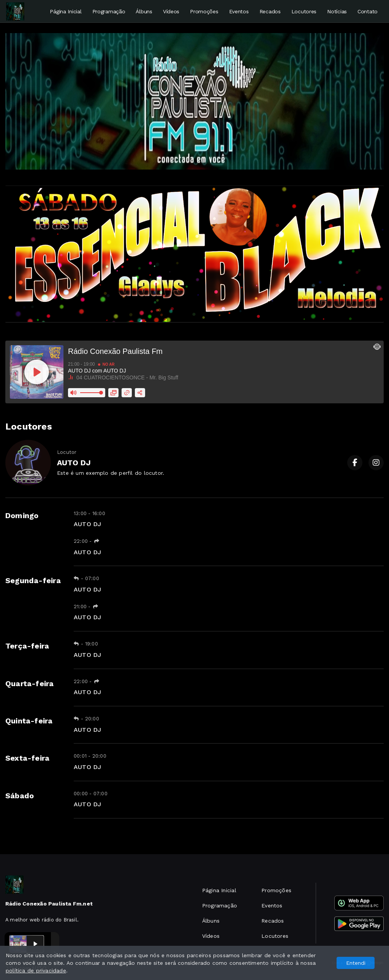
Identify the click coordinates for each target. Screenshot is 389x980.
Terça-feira (27, 646)
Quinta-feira (29, 721)
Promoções (204, 11)
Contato (368, 11)
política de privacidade (36, 970)
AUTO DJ (87, 524)
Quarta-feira (30, 683)
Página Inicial (66, 11)
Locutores (304, 11)
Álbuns (144, 11)
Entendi (356, 963)
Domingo (22, 515)
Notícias (337, 11)
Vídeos (171, 11)
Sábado (20, 796)
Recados (270, 11)
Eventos (239, 11)
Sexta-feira (27, 758)
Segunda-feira (33, 580)
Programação (109, 11)
